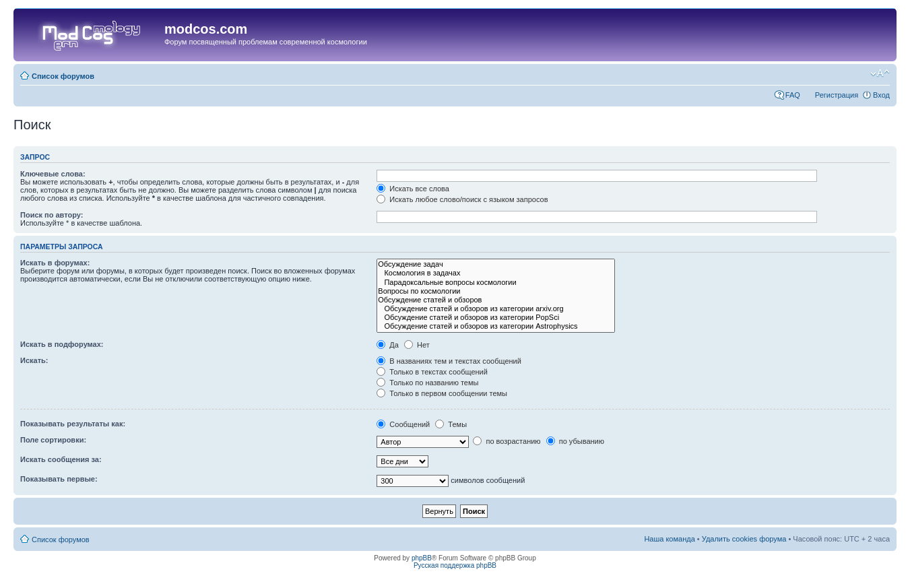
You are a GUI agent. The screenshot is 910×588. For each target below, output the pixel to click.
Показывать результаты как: (73, 424)
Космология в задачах (496, 273)
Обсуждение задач (496, 264)
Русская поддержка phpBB (455, 565)
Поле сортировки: (53, 440)
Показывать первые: (59, 479)
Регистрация (837, 95)
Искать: (34, 360)
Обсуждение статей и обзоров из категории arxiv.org (496, 309)
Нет (417, 345)
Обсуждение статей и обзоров (496, 300)
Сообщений (403, 424)
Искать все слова (413, 189)
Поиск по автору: (52, 215)
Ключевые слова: (53, 174)
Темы (451, 424)
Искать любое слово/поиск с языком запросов (462, 199)
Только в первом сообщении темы (442, 393)
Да (388, 345)
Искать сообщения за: (61, 459)
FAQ (793, 95)
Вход (881, 95)
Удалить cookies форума (744, 539)
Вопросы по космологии (496, 291)
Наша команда (669, 539)
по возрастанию (507, 441)
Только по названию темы (427, 383)
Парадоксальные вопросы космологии (496, 283)
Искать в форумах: (55, 263)
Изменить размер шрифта (880, 73)
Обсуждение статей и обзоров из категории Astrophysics (496, 326)
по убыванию (575, 441)
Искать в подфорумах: (62, 344)
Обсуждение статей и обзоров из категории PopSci (496, 318)
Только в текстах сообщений (432, 372)
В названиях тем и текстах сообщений (449, 361)
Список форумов (63, 76)
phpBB (422, 558)
